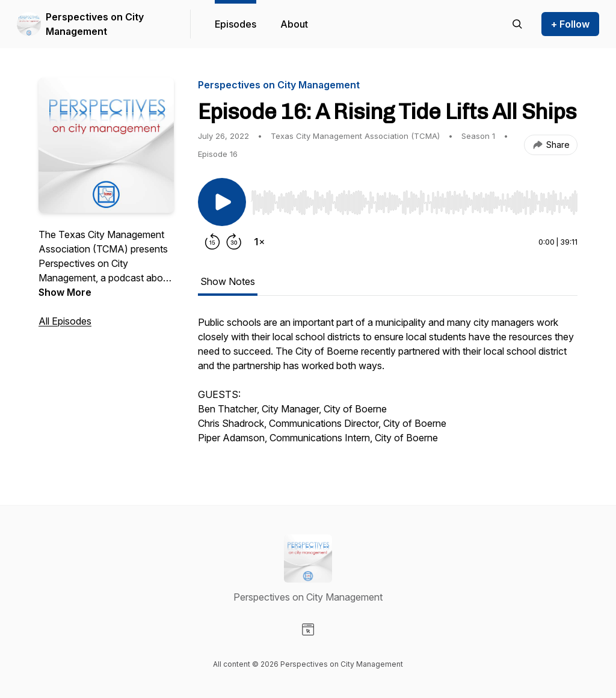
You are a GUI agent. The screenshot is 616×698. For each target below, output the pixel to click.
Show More (65, 292)
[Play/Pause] (222, 202)
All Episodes (65, 321)
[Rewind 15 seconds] (212, 242)
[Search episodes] (517, 24)
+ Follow (570, 24)
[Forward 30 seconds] (234, 242)
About (294, 24)
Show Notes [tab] (228, 281)
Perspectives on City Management (95, 24)
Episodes (236, 24)
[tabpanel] (388, 386)
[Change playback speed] (259, 242)
